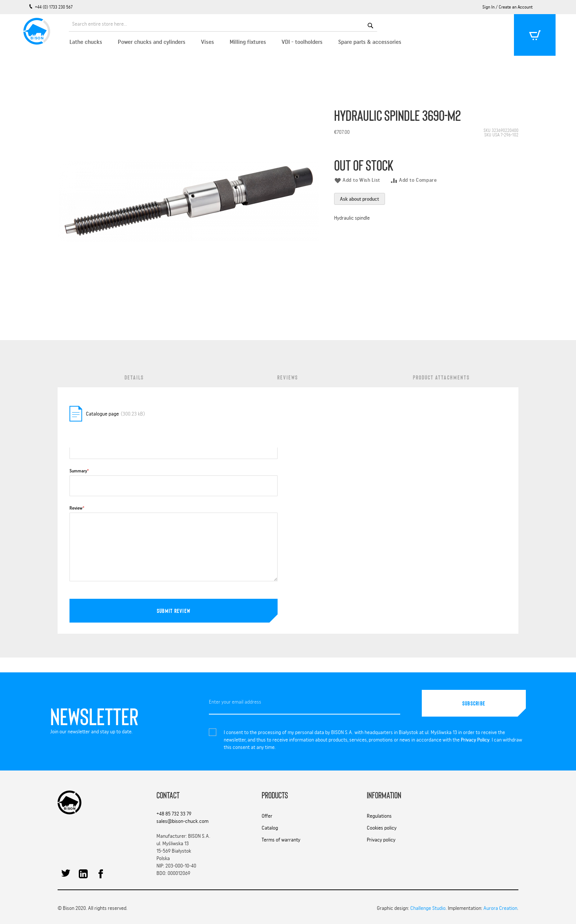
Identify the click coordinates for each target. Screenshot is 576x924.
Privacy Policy (475, 740)
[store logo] (35, 30)
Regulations (379, 816)
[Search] (370, 25)
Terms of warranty (281, 840)
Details (134, 377)
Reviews (288, 377)
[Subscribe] (474, 703)
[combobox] (223, 25)
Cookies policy (382, 828)
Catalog (270, 828)
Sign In (488, 7)
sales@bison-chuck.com (182, 821)
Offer (267, 816)
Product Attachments (441, 377)
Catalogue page (102, 414)
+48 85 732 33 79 (174, 814)
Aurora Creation (500, 908)
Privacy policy (381, 840)
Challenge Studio (428, 908)
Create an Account (516, 7)
